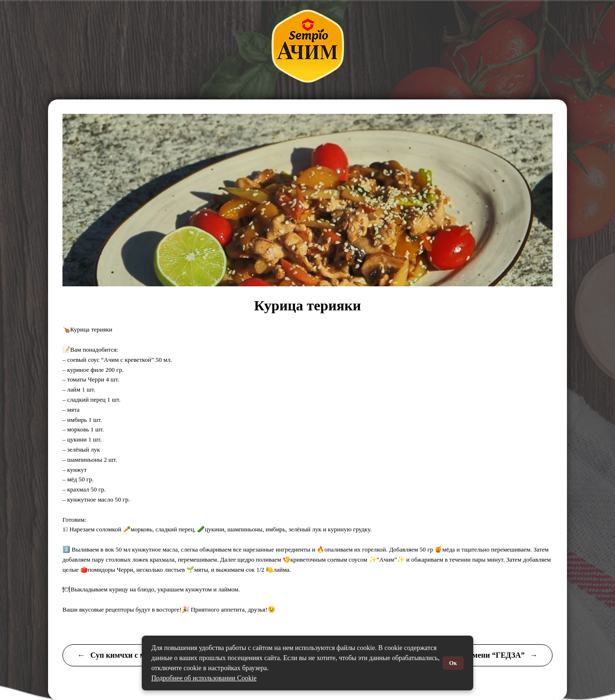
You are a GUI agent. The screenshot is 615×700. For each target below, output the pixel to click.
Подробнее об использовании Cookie (204, 678)
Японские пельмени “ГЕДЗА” (479, 655)
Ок (453, 663)
